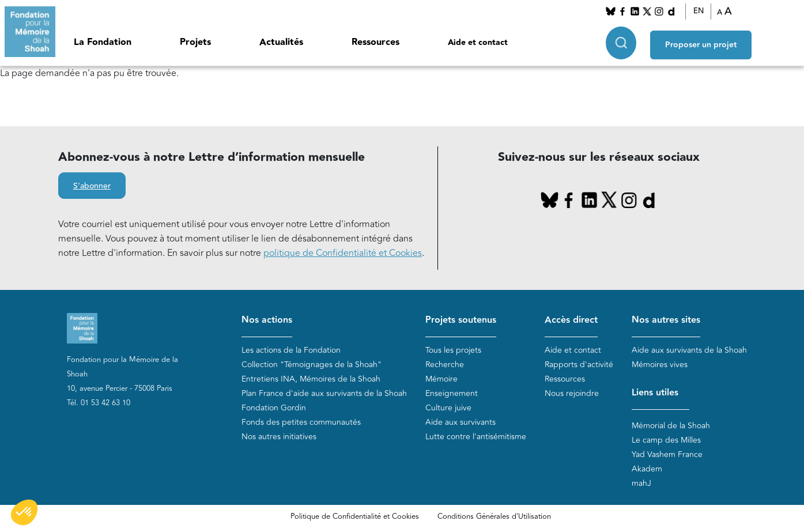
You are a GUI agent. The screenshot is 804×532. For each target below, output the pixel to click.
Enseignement (452, 394)
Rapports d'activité (579, 365)
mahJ (641, 483)
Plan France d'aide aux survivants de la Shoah (324, 394)
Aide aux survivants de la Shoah (689, 351)
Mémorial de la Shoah (671, 426)
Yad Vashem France (667, 454)
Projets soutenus (461, 320)
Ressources (375, 42)
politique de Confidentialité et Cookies (343, 253)
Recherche (445, 365)
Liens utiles (655, 393)
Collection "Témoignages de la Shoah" (312, 365)
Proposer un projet (701, 41)
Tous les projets (453, 351)
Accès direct (571, 320)
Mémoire (441, 380)
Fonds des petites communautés (301, 423)
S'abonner (92, 186)
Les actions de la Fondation (291, 351)
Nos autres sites (666, 320)
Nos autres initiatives (279, 437)
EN (699, 11)
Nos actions (267, 320)
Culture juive (448, 408)
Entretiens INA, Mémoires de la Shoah (311, 380)
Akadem (647, 469)
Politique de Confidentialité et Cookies (355, 516)
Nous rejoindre (572, 394)
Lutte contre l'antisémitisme (476, 437)
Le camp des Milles (666, 440)
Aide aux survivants (460, 423)
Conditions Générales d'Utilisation (494, 516)
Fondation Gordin (274, 408)
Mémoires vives (660, 365)
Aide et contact (478, 43)
